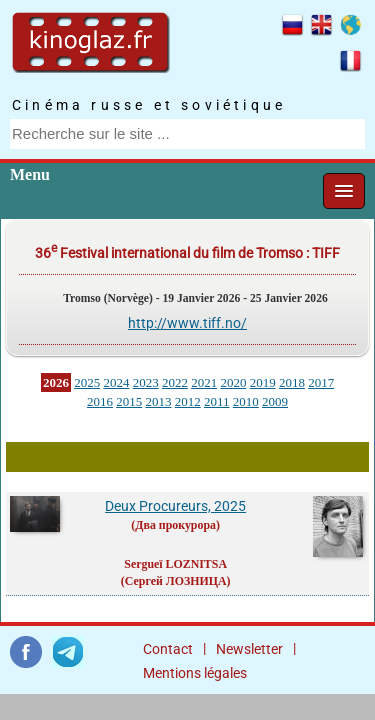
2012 (188, 401)
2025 (87, 382)
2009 (275, 401)
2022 (175, 382)
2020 (233, 382)
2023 (146, 382)
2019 (263, 382)
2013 (158, 401)
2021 (204, 382)
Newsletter (249, 649)
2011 (217, 401)
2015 (129, 401)
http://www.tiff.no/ (187, 323)
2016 (100, 401)
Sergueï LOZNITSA (175, 564)
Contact (168, 649)
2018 (292, 382)
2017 (321, 382)
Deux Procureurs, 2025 (175, 506)
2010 (246, 401)
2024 (116, 382)
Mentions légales (195, 673)
